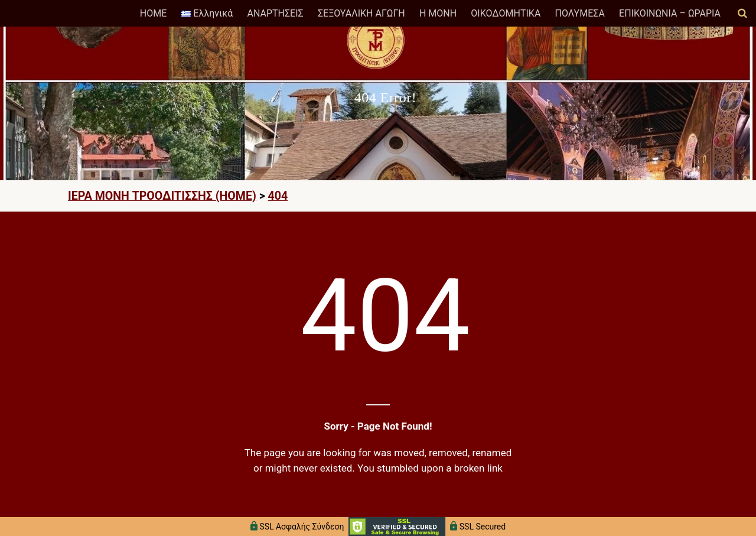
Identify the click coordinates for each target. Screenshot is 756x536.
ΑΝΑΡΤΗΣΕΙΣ (275, 13)
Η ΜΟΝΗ (438, 13)
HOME (153, 13)
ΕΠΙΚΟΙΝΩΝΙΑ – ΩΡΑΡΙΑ (670, 13)
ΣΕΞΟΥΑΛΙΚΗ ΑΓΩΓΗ (361, 13)
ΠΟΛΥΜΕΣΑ (580, 13)
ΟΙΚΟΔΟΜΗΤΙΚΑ (506, 13)
